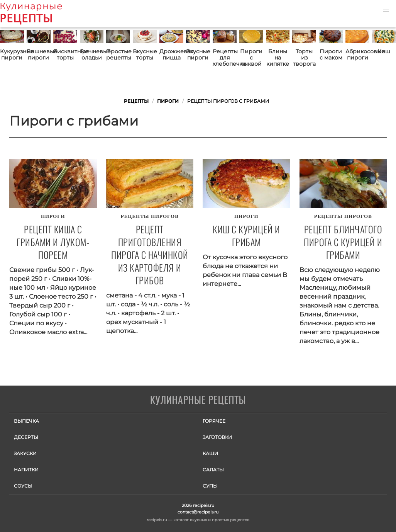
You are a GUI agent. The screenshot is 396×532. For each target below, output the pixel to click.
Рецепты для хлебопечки (225, 58)
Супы (210, 486)
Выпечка (26, 421)
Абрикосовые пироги (357, 54)
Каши (210, 453)
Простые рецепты (118, 54)
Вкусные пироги (198, 54)
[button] (386, 10)
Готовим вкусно (198, 401)
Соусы (23, 486)
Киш (384, 51)
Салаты (213, 470)
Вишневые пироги (39, 54)
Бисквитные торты (65, 54)
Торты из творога (304, 58)
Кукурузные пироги (12, 54)
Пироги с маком (331, 54)
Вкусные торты (145, 54)
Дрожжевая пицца (171, 54)
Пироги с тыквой (251, 58)
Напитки (26, 470)
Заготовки (217, 437)
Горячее (214, 421)
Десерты (26, 437)
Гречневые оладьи (92, 54)
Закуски (25, 453)
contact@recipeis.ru (198, 512)
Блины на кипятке (278, 58)
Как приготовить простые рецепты (42, 14)
